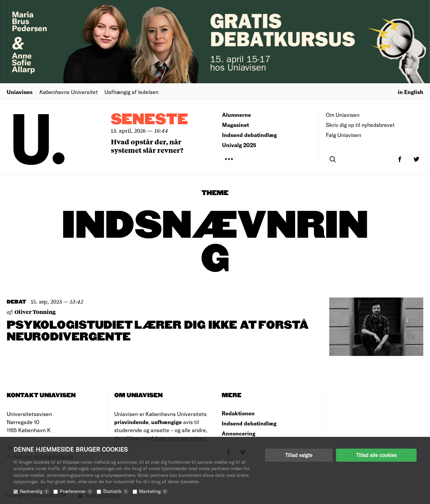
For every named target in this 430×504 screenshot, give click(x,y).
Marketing (153, 491)
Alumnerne (236, 115)
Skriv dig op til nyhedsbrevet (360, 125)
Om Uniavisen (343, 115)
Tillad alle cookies (376, 455)
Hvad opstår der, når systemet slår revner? (147, 146)
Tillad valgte (299, 455)
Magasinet (235, 125)
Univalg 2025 (239, 145)
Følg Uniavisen (343, 135)
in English (411, 92)
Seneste (149, 120)
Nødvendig (35, 491)
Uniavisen (20, 92)
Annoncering (239, 433)
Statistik (116, 491)
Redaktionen (238, 413)
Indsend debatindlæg (249, 135)
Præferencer (76, 491)
